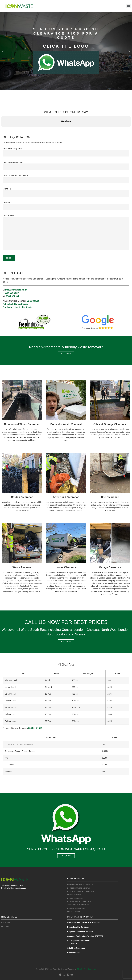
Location (66, 191)
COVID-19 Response (76, 948)
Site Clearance (110, 497)
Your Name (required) (66, 151)
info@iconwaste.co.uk (16, 290)
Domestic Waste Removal (66, 424)
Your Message (66, 234)
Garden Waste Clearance (79, 901)
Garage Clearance (110, 567)
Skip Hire (5, 926)
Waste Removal (22, 567)
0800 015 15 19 (17, 885)
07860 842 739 (12, 296)
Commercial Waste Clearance (22, 424)
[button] (129, 6)
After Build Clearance (66, 497)
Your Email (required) (66, 165)
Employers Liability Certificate (17, 307)
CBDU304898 (33, 301)
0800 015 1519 (12, 293)
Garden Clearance (22, 497)
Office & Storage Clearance (110, 424)
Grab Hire (6, 923)
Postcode (66, 205)
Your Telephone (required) (66, 178)
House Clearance (66, 567)
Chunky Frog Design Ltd (87, 969)
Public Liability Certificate (15, 304)
